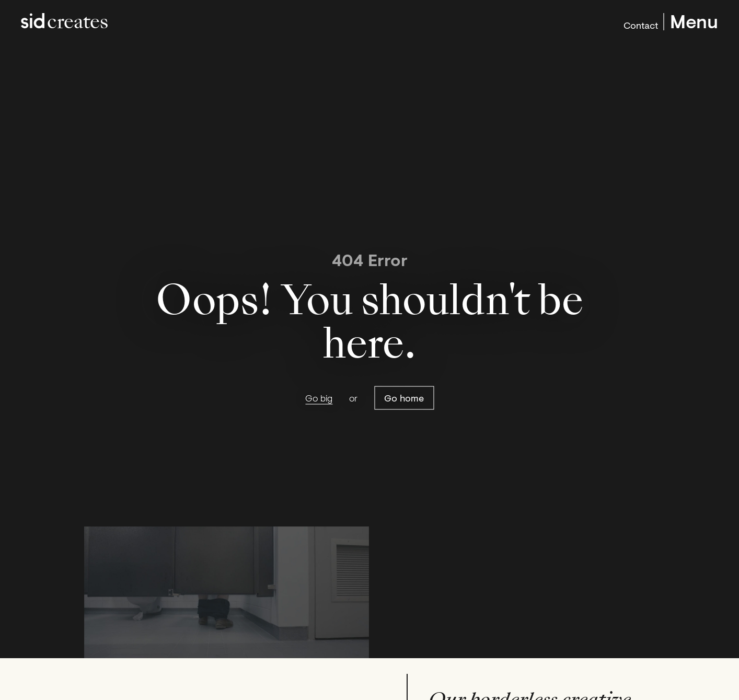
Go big (319, 398)
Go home (404, 398)
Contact (641, 24)
